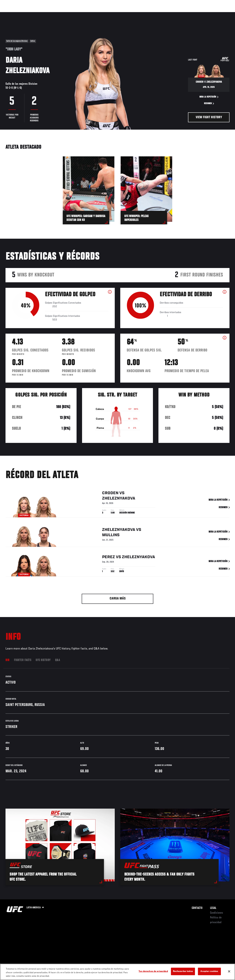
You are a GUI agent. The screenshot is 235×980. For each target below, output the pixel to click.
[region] (117, 972)
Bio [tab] (8, 660)
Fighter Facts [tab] (23, 660)
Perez (109, 558)
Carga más (118, 599)
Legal (213, 908)
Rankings (27, 14)
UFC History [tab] (43, 660)
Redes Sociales (181, 14)
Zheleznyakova (119, 499)
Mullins (111, 536)
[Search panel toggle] (223, 14)
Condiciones (217, 913)
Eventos (11, 14)
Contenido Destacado (68, 14)
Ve (197, 14)
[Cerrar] (229, 971)
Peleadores (44, 14)
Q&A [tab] (58, 660)
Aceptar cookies (209, 971)
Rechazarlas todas (183, 971)
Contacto (197, 908)
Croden (110, 494)
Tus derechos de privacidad (153, 971)
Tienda (214, 14)
